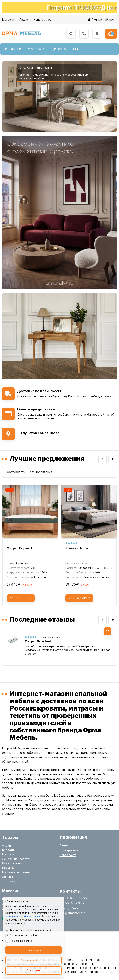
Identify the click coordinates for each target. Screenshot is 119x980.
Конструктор (69, 850)
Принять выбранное (34, 960)
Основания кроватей (17, 859)
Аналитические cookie (21, 936)
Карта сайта (68, 855)
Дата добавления (40, 472)
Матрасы (8, 854)
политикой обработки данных (23, 916)
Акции (6, 845)
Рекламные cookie (19, 941)
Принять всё (34, 950)
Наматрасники (12, 863)
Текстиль (9, 881)
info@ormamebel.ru (73, 913)
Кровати (8, 850)
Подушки (8, 868)
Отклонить (34, 970)
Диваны (7, 877)
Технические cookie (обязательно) (28, 930)
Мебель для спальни (16, 872)
